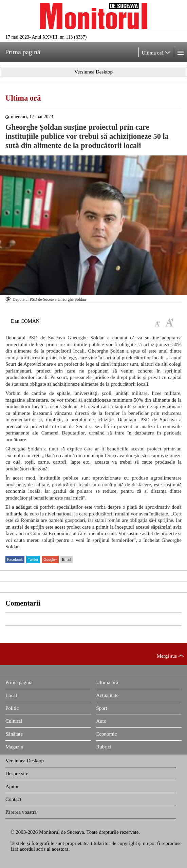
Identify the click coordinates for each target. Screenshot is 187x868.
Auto (101, 721)
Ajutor (12, 786)
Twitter (33, 559)
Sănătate (14, 734)
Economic (106, 734)
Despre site (17, 774)
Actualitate (107, 695)
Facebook (15, 559)
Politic (12, 708)
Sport (102, 708)
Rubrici (104, 747)
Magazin (14, 747)
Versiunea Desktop (25, 761)
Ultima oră (23, 98)
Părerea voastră (21, 812)
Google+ (50, 559)
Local (11, 695)
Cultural (14, 721)
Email (67, 559)
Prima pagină (19, 682)
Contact (13, 799)
